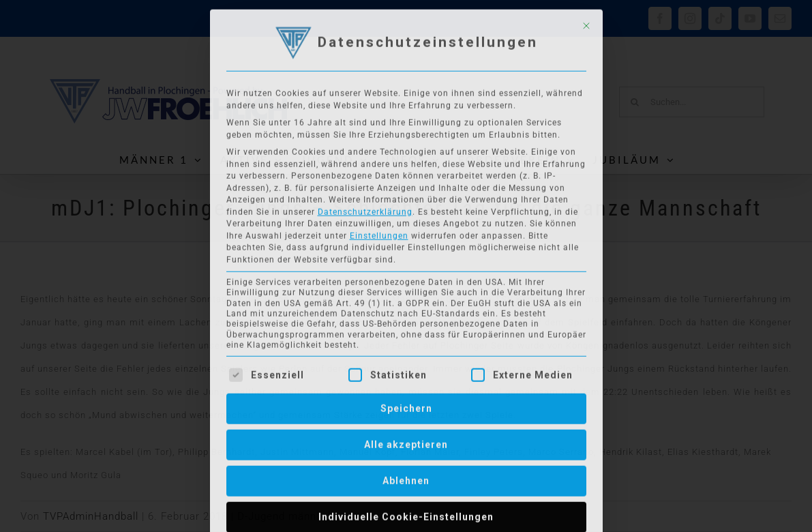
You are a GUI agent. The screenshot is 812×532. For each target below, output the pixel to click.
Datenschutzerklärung (365, 209)
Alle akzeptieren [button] (406, 441)
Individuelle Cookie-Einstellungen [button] (406, 514)
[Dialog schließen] (586, 23)
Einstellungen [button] (379, 233)
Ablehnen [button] (406, 477)
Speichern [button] (406, 405)
